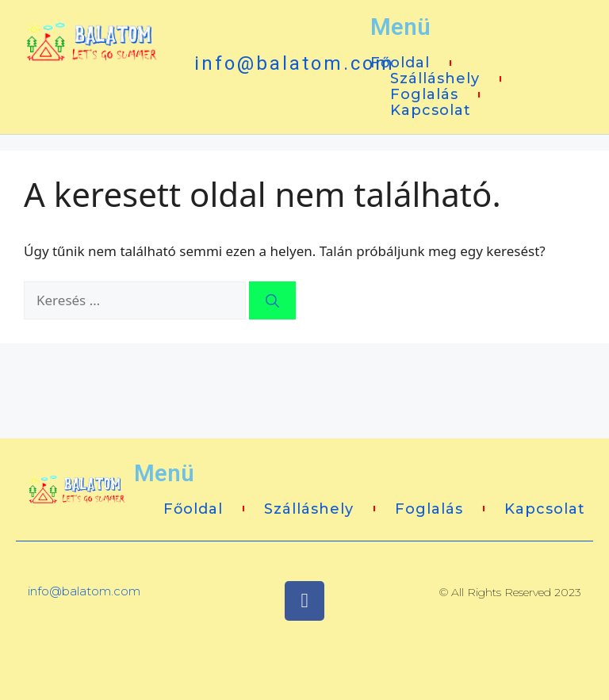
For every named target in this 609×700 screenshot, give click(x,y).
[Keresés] (272, 300)
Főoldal (400, 63)
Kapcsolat (431, 110)
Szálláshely (435, 78)
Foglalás (424, 94)
